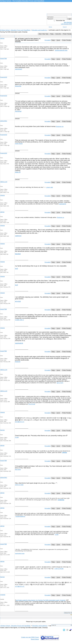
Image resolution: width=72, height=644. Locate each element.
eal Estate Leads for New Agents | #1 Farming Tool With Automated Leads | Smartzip (41, 600)
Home (50, 27)
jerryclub (18, 301)
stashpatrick (63, 204)
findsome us (61, 217)
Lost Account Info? (66, 24)
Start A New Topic (43, 34)
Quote (58, 40)
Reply (52, 34)
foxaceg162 (4, 77)
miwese (2, 195)
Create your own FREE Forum (30, 637)
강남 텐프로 (32, 404)
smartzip (3, 595)
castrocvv (18, 236)
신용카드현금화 (59, 569)
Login (69, 19)
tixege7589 (4, 59)
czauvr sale (50, 187)
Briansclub (18, 86)
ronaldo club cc (19, 320)
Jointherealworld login (61, 50)
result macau (19, 144)
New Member (68, 22)
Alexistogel (18, 111)
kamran (2, 430)
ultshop (65, 452)
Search (65, 27)
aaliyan (2, 38)
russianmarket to (20, 516)
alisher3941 (4, 121)
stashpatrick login (20, 553)
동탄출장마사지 (20, 422)
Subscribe (58, 34)
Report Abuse (35, 639)
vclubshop (61, 500)
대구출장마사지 (20, 586)
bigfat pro (18, 172)
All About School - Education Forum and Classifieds (15, 30)
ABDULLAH (4, 182)
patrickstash (19, 69)
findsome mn (60, 126)
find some (18, 469)
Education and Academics (39, 30)
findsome (18, 362)
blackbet (18, 254)
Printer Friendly (67, 34)
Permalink (47, 40)
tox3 (16, 269)
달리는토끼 (60, 383)
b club (17, 437)
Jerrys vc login (19, 485)
